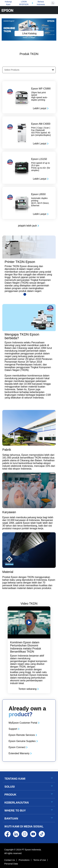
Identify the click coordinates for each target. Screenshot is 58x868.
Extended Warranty (19, 753)
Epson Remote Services (22, 735)
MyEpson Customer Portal (23, 723)
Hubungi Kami (8, 3)
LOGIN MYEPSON (24, 3)
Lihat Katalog (29, 33)
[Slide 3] (33, 294)
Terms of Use (40, 860)
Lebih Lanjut (40, 108)
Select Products (12, 70)
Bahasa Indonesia (41, 3)
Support (13, 729)
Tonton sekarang (27, 689)
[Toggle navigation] (54, 10)
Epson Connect (17, 747)
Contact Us (10, 860)
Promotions (24, 860)
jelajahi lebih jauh (27, 226)
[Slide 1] (25, 294)
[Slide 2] (29, 294)
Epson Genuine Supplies (22, 741)
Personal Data (11, 864)
